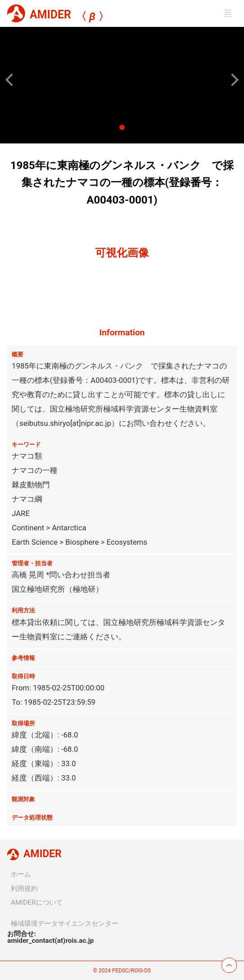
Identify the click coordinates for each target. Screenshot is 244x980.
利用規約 (24, 889)
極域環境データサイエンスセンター (65, 924)
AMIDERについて (37, 902)
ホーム (21, 874)
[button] (12, 80)
